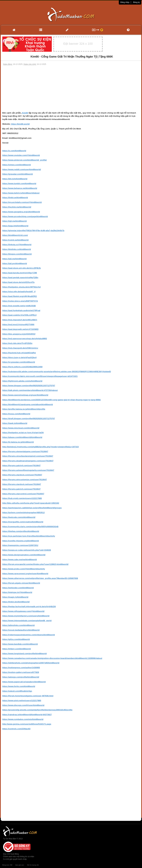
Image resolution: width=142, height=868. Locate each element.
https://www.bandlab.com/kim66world (20, 644)
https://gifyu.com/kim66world (16, 639)
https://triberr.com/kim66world (16, 649)
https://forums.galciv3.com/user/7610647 (21, 489)
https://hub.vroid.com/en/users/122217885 (22, 498)
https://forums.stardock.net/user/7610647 (22, 484)
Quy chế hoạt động (11, 854)
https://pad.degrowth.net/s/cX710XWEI (20, 329)
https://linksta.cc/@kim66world (17, 245)
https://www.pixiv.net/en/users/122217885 (22, 701)
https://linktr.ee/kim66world (15, 198)
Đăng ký (136, 2)
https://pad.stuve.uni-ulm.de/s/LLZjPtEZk (22, 268)
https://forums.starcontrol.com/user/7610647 (23, 494)
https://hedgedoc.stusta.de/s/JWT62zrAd (21, 287)
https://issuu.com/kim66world (16, 414)
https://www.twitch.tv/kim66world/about (21, 193)
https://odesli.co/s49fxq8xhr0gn (17, 691)
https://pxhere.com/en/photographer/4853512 (23, 513)
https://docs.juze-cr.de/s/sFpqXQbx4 (19, 357)
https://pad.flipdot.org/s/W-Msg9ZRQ (20, 296)
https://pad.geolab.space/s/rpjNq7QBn (20, 278)
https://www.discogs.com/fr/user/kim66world (23, 705)
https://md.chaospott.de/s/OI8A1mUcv (20, 348)
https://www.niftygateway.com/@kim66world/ (23, 611)
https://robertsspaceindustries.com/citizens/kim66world (29, 635)
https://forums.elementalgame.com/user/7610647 (25, 451)
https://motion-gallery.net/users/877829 (21, 672)
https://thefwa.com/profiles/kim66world (21, 531)
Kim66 (25, 113)
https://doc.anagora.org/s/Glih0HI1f (19, 334)
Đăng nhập (125, 2)
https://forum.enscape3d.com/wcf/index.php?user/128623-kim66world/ (35, 564)
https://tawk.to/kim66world (15, 423)
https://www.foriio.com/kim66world (19, 686)
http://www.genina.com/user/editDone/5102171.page (27, 724)
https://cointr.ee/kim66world (15, 240)
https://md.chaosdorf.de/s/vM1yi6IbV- (20, 320)
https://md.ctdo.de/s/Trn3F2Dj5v (17, 343)
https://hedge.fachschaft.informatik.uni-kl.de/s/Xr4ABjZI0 (29, 607)
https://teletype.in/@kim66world (17, 592)
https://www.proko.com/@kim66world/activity (24, 569)
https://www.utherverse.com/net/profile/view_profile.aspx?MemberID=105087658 (40, 578)
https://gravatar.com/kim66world (17, 174)
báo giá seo (20, 865)
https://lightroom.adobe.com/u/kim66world (22, 381)
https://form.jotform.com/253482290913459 (22, 367)
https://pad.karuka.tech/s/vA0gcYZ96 (20, 273)
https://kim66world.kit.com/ (15, 235)
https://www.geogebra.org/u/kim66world (21, 212)
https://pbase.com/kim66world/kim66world (22, 437)
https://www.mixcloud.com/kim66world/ (21, 428)
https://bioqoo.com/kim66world (17, 254)
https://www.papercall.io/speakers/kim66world (24, 682)
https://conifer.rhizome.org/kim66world (21, 541)
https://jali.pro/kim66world (15, 263)
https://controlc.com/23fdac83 (16, 729)
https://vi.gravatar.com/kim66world (19, 362)
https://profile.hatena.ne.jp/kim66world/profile (24, 409)
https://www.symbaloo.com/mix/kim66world (23, 719)
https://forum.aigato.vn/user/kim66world (21, 583)
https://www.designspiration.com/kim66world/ (24, 555)
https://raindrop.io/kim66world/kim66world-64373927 (27, 715)
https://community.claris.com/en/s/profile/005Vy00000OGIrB (30, 527)
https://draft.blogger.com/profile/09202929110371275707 (29, 419)
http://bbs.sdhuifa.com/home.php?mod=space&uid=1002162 (31, 503)
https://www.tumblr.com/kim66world (19, 184)
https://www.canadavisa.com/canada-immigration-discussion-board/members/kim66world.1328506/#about (52, 658)
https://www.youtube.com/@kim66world (21, 155)
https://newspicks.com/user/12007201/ (20, 545)
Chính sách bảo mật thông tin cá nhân (19, 857)
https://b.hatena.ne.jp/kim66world (18, 442)
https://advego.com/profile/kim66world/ (21, 677)
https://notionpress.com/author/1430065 (21, 668)
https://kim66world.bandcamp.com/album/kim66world (28, 404)
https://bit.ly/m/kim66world (15, 179)
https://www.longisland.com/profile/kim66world (25, 654)
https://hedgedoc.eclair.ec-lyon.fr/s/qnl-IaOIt (23, 433)
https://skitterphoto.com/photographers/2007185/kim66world (31, 663)
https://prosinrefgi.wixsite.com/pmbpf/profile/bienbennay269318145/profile (37, 710)
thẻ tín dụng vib (33, 865)
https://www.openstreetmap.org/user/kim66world (25, 395)
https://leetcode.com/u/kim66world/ (19, 517)
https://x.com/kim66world (14, 151)
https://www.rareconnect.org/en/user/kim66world (25, 574)
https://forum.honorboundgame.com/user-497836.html (28, 696)
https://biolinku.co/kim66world (17, 249)
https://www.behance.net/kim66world (20, 188)
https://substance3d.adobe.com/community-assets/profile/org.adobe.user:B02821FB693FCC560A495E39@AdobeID (57, 372)
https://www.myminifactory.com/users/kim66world (26, 616)
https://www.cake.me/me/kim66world (20, 560)
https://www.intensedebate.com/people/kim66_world (27, 621)
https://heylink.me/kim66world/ (17, 207)
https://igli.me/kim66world (15, 221)
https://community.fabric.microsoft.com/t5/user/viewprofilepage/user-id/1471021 (40, 376)
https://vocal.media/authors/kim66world (21, 630)
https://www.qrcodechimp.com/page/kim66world (25, 216)
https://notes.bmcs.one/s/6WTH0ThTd (20, 301)
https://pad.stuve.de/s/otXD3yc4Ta (18, 282)
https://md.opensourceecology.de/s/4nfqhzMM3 (25, 339)
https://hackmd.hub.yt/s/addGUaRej (19, 353)
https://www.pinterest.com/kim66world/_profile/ (25, 160)
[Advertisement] (71, 89)
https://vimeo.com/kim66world (16, 165)
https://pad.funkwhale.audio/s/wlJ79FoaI (21, 310)
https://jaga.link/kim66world (15, 226)
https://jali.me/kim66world (14, 259)
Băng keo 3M (7, 865)
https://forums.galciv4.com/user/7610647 (21, 466)
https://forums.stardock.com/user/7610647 (22, 475)
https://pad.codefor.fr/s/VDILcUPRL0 (19, 315)
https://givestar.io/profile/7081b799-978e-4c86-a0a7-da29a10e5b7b (33, 231)
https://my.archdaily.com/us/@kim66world (22, 202)
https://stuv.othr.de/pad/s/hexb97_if (19, 292)
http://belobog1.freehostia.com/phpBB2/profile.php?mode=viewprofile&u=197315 (41, 447)
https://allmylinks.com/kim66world (18, 625)
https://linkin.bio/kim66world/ (16, 602)
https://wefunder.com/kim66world (18, 588)
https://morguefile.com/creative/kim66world (23, 522)
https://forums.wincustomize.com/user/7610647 (25, 480)
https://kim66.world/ (20, 124)
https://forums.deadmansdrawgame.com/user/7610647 (28, 461)
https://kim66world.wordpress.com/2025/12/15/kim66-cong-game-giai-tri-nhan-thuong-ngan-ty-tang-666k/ (52, 400)
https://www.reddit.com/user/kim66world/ (22, 169)
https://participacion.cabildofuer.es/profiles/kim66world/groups (32, 508)
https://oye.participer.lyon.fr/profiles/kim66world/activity (29, 536)
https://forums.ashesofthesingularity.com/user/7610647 (28, 470)
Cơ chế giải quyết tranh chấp (15, 859)
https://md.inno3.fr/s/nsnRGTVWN (18, 325)
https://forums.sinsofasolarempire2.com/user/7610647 (28, 456)
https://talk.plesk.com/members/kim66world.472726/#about (30, 390)
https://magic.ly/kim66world (15, 597)
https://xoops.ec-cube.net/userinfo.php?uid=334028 (27, 550)
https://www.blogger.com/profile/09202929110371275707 (29, 386)
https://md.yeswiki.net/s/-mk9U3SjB (19, 306)
